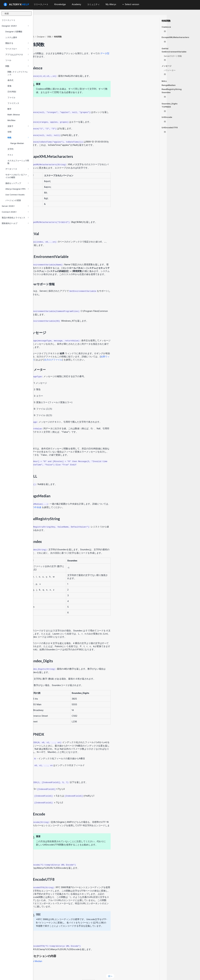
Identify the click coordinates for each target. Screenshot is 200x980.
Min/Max (11, 120)
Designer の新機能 (14, 32)
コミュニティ (93, 4)
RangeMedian (169, 85)
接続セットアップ (17, 183)
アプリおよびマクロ (17, 55)
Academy (76, 4)
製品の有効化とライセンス (15, 218)
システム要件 (11, 37)
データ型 (138, 45)
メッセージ (166, 66)
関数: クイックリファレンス (18, 73)
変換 (9, 86)
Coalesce (166, 27)
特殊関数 (166, 21)
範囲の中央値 (68, 499)
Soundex (166, 92)
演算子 (18, 126)
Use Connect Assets (15, 195)
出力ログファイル (87, 351)
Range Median (17, 143)
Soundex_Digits (170, 104)
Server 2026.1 (15, 206)
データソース (17, 169)
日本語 (122, 974)
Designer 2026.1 (15, 26)
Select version (131, 4)
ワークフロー (17, 49)
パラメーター (170, 70)
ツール (17, 60)
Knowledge (60, 4)
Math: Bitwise (14, 115)
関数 (17, 66)
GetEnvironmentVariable (174, 52)
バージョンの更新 (13, 200)
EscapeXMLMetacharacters (175, 37)
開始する (17, 43)
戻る (41, 968)
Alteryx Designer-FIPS (17, 189)
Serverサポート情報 (173, 56)
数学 (9, 109)
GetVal (165, 48)
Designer (74, 28)
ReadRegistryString (172, 89)
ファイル (11, 97)
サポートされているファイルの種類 (17, 176)
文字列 (10, 149)
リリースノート (9, 20)
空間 (9, 132)
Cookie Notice (76, 974)
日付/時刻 (12, 92)
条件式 (10, 80)
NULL (164, 81)
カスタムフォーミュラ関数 (18, 162)
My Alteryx (111, 4)
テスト (10, 155)
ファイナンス (13, 103)
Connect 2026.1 (15, 212)
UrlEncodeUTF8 (170, 128)
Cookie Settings (98, 974)
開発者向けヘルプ (15, 223)
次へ (143, 968)
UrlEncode (167, 117)
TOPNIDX (166, 107)
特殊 (18, 138)
